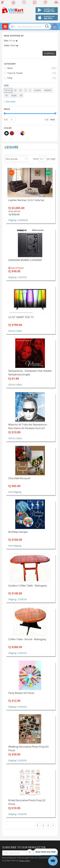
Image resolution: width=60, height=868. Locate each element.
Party (32, 78)
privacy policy (25, 860)
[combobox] (33, 26)
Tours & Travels (32, 73)
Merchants (46, 3)
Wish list (25, 3)
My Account (14, 3)
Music (32, 68)
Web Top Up (4, 3)
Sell (57, 3)
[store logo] (13, 10)
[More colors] (23, 133)
